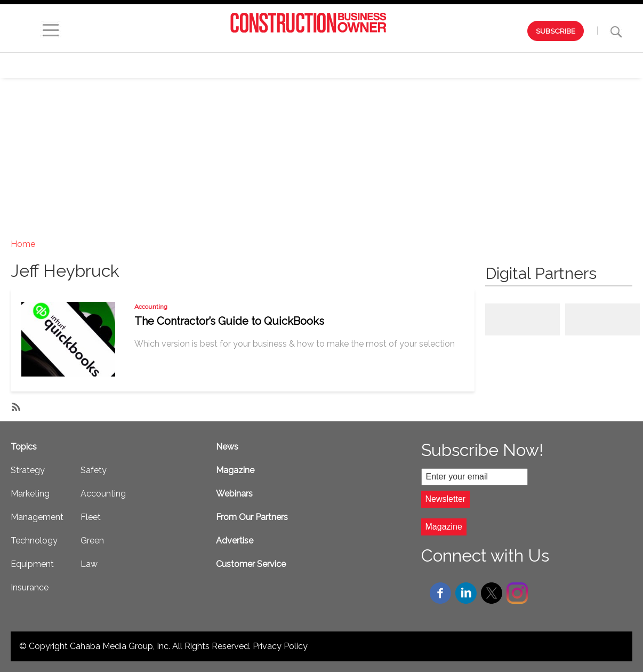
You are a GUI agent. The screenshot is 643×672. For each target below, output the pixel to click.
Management (365, 65)
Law (89, 564)
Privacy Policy (280, 646)
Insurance (30, 587)
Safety (569, 65)
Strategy (230, 65)
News (227, 447)
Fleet (91, 517)
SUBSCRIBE (556, 31)
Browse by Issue (94, 65)
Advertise (235, 541)
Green (92, 541)
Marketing (294, 65)
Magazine (235, 470)
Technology (440, 65)
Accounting (151, 307)
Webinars (169, 65)
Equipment (511, 65)
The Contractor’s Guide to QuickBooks (229, 321)
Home (23, 244)
